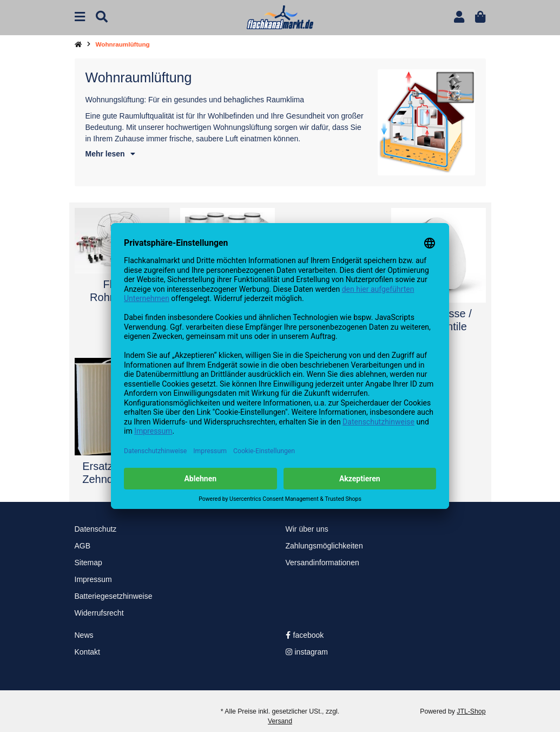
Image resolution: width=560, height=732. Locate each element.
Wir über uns (307, 529)
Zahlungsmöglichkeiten (324, 546)
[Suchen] (102, 17)
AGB (83, 546)
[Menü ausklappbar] (80, 17)
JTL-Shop (471, 711)
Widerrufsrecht (99, 613)
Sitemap (88, 563)
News (84, 635)
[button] (459, 17)
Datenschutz (96, 529)
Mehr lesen (110, 154)
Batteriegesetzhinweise (114, 596)
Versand (280, 721)
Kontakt (87, 652)
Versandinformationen (322, 563)
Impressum (93, 579)
